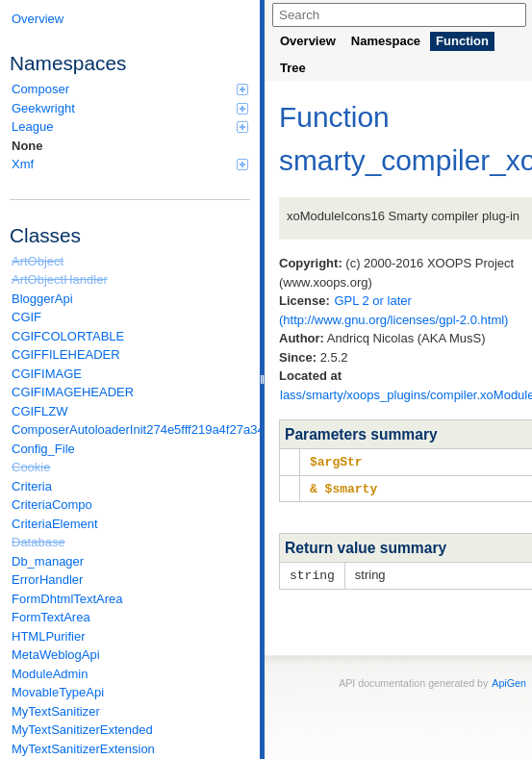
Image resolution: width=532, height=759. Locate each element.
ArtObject (38, 261)
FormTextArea (51, 617)
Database (38, 542)
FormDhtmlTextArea (67, 599)
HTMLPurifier (49, 636)
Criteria (32, 486)
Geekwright (130, 108)
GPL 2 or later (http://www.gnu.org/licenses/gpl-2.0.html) (393, 310)
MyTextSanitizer (56, 711)
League (130, 126)
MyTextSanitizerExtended (82, 730)
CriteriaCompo (52, 505)
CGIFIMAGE (47, 374)
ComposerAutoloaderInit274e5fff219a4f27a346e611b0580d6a (131, 430)
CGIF (26, 317)
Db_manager (48, 561)
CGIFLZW (40, 411)
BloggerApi (42, 299)
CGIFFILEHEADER (66, 354)
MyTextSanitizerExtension (83, 749)
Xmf (130, 164)
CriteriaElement (55, 524)
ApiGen (509, 680)
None (27, 146)
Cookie (31, 467)
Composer (130, 89)
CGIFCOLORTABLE (68, 336)
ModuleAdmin (50, 674)
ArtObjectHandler (60, 279)
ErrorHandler (47, 580)
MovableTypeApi (58, 692)
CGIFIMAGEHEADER (73, 392)
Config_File (43, 449)
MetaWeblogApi (56, 655)
